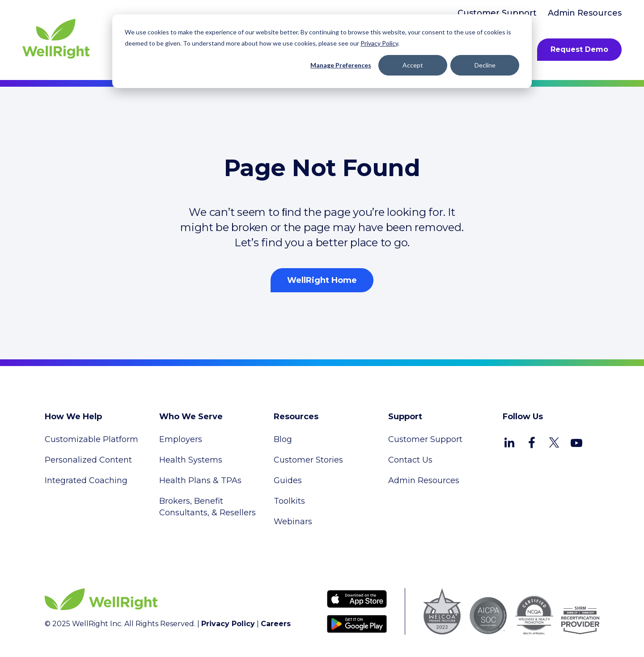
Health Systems (191, 460)
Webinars (293, 522)
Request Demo (579, 49)
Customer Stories (308, 460)
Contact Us (410, 460)
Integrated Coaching (86, 480)
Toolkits (289, 501)
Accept (413, 65)
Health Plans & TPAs (200, 480)
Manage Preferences (341, 65)
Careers (276, 624)
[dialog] (322, 51)
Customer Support (497, 13)
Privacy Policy (379, 43)
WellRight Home (322, 280)
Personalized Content (88, 460)
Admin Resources (585, 13)
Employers (181, 439)
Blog (283, 439)
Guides (288, 480)
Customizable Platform (91, 439)
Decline (485, 65)
